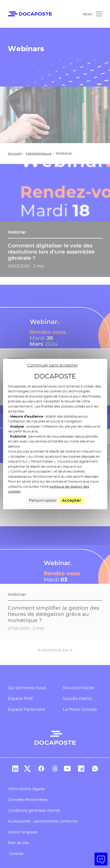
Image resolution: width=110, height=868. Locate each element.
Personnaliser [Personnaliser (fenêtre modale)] (43, 500)
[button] (101, 859)
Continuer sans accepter (52, 365)
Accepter (71, 500)
